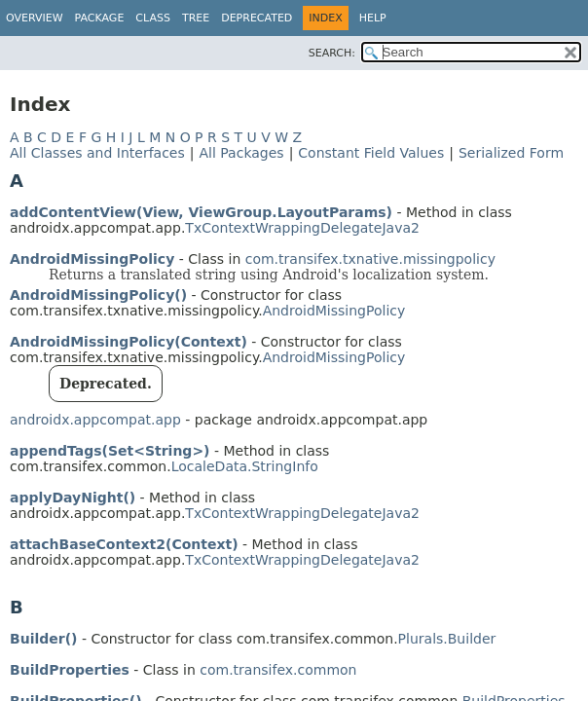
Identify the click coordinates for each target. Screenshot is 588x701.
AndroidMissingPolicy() (98, 295)
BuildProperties (70, 670)
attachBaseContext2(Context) (124, 544)
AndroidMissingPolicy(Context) (129, 342)
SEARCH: (332, 53)
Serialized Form (511, 153)
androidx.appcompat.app (95, 420)
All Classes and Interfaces (97, 153)
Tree (196, 18)
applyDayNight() (73, 498)
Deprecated (257, 18)
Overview (35, 18)
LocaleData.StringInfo (245, 466)
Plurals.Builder (447, 639)
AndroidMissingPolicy (92, 259)
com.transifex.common (278, 670)
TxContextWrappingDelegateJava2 (302, 228)
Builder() (43, 639)
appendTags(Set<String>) (110, 451)
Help (373, 18)
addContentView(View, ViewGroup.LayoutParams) (201, 212)
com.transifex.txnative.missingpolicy (370, 259)
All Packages (241, 153)
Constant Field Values (371, 153)
